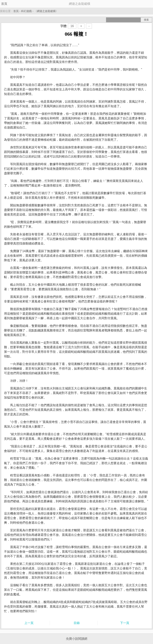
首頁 (4, 4)
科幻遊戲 (26, 11)
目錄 (77, 623)
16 (72, 26)
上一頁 (29, 623)
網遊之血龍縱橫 (46, 11)
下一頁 (125, 623)
